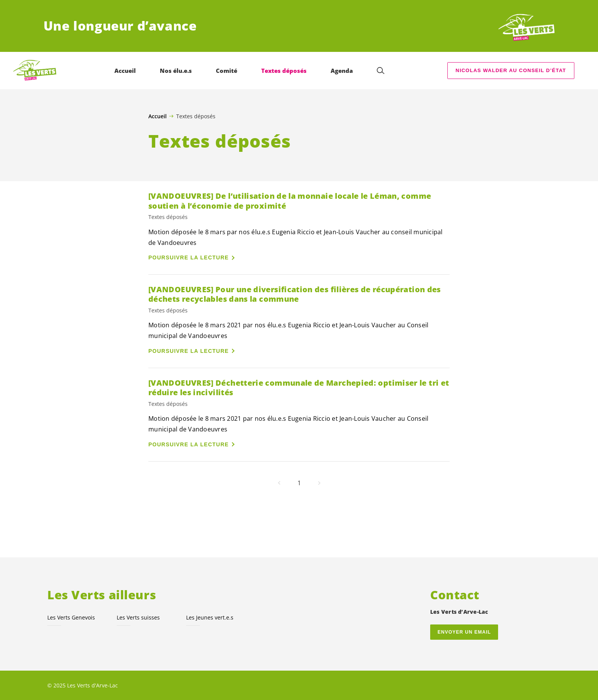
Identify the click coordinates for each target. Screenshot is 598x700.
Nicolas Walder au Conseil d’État (511, 70)
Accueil (158, 116)
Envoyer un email (464, 632)
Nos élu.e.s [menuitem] (176, 71)
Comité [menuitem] (227, 71)
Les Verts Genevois (71, 617)
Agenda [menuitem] (342, 71)
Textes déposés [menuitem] (284, 71)
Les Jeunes (210, 617)
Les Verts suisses (138, 617)
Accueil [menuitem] (125, 71)
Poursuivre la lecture (189, 257)
